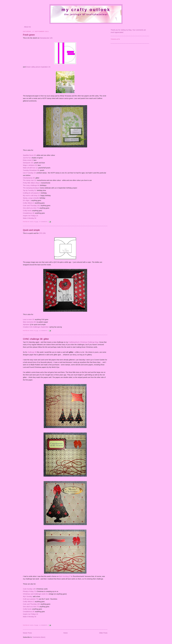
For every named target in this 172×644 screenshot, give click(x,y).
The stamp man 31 (29, 180)
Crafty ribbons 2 (28, 203)
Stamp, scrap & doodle (31, 198)
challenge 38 (32, 352)
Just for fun (27, 158)
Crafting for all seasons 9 (32, 193)
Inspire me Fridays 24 (30, 216)
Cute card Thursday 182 (31, 205)
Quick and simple (31, 230)
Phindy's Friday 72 (29, 591)
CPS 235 (42, 233)
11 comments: (44, 625)
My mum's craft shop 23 (31, 195)
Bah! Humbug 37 (65, 576)
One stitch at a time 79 (31, 208)
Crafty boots (27, 211)
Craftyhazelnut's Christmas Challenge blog (83, 342)
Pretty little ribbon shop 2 (32, 183)
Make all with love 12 (30, 168)
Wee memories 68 (29, 322)
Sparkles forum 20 (29, 155)
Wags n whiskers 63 (30, 165)
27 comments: (44, 222)
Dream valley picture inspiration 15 (38, 67)
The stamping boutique (31, 188)
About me (27, 27)
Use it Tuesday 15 (29, 173)
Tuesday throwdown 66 (31, 170)
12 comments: (44, 331)
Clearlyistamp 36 (29, 178)
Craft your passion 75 (30, 599)
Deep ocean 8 (28, 160)
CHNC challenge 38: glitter (36, 339)
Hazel (32, 222)
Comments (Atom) (39, 637)
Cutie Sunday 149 (29, 589)
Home (65, 633)
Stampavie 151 (28, 163)
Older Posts (103, 633)
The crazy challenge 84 (31, 185)
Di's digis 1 (27, 200)
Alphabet (26, 325)
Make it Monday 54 (30, 218)
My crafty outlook (86, 10)
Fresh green (29, 35)
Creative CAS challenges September (36, 327)
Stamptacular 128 (46, 38)
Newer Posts (27, 633)
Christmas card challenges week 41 (35, 594)
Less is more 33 (28, 319)
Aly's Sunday (27, 596)
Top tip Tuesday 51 (30, 190)
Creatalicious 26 (29, 213)
